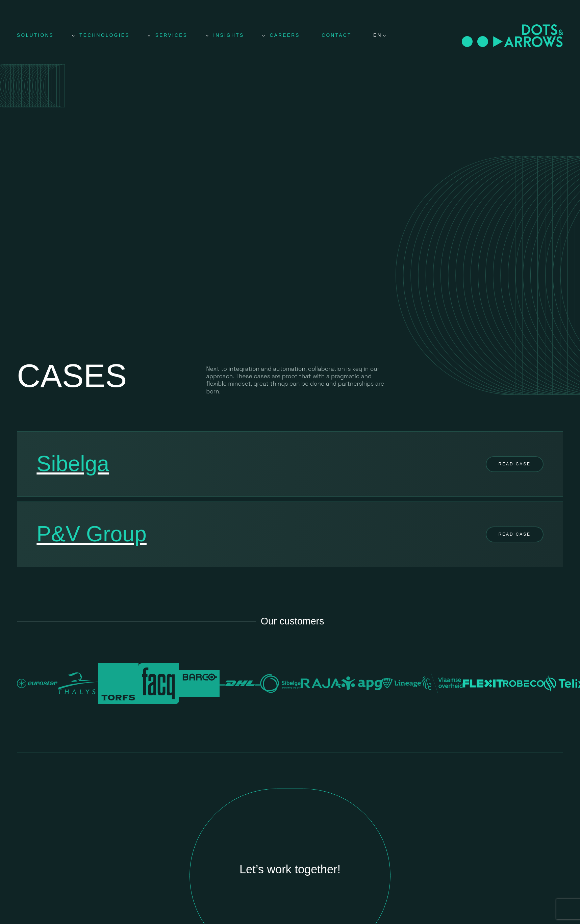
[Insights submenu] (263, 35)
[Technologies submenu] (149, 35)
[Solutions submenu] (73, 35)
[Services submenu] (207, 35)
